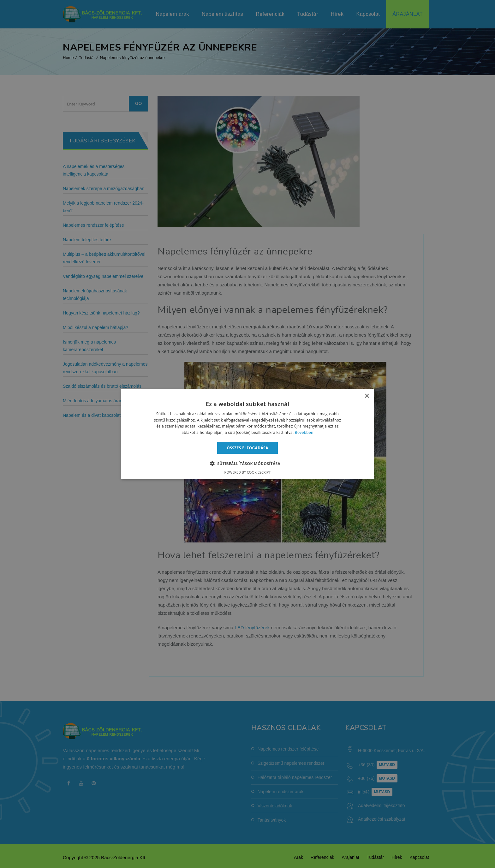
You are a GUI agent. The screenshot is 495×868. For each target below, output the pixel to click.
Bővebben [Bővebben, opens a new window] (304, 432)
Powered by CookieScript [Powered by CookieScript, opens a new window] (248, 472)
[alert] (247, 434)
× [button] (367, 396)
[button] (248, 464)
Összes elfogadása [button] (247, 448)
